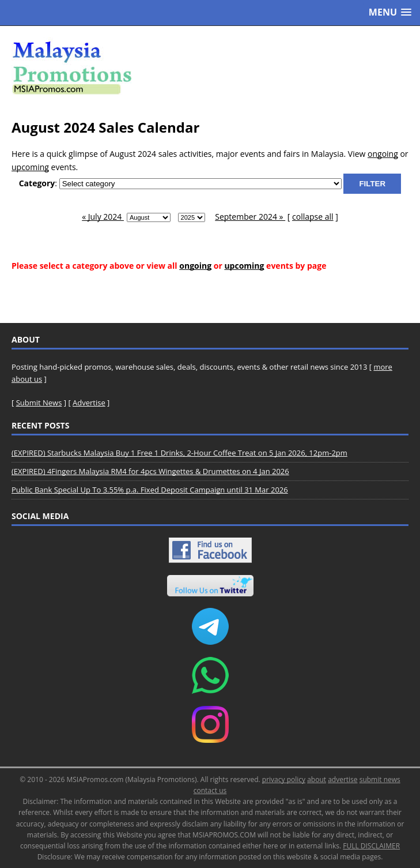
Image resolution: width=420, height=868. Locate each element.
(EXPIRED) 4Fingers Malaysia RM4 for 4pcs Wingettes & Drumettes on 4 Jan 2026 (150, 471)
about (317, 779)
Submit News (39, 403)
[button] (390, 12)
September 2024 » (250, 217)
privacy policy (284, 779)
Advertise (89, 403)
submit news (380, 779)
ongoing (383, 154)
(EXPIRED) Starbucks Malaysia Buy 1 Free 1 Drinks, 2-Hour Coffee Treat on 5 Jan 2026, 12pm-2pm (179, 453)
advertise (343, 779)
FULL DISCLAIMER (371, 846)
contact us (210, 790)
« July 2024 (103, 217)
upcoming (30, 167)
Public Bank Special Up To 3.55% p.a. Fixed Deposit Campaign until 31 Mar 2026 (150, 490)
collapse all (313, 217)
